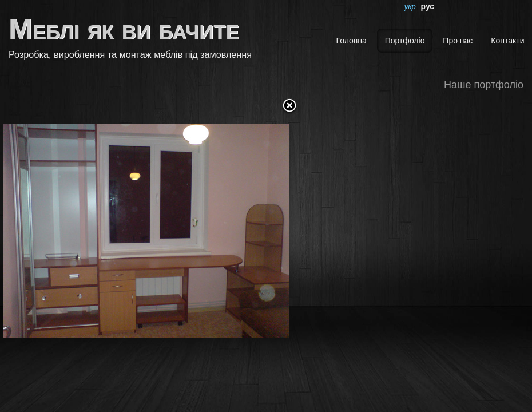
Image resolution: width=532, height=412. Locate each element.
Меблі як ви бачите (124, 29)
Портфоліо (405, 41)
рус (428, 6)
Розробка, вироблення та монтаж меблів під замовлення (130, 54)
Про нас (458, 41)
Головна (352, 41)
